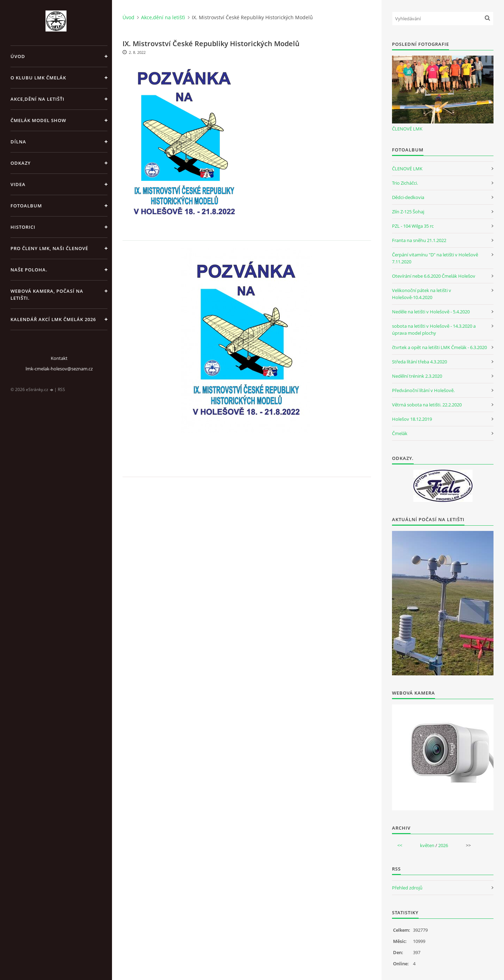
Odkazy (21, 163)
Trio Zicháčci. (405, 183)
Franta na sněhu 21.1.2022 (419, 240)
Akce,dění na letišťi (37, 99)
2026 (443, 845)
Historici (23, 227)
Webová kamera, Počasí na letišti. (47, 294)
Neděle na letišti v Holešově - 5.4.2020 (431, 312)
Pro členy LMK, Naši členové (49, 248)
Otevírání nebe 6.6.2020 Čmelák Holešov (434, 276)
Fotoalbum (26, 206)
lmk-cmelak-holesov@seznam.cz (59, 369)
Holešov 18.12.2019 (412, 419)
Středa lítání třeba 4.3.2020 (419, 362)
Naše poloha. (29, 270)
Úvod (18, 56)
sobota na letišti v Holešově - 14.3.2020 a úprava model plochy (434, 329)
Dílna (18, 142)
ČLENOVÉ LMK (407, 129)
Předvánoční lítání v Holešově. (423, 390)
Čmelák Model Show (38, 120)
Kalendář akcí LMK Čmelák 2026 (53, 319)
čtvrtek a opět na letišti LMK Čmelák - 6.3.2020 (439, 347)
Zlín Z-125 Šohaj (408, 212)
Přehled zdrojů (407, 888)
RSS (61, 389)
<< (400, 845)
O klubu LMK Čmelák (38, 78)
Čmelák (400, 433)
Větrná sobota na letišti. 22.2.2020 (427, 405)
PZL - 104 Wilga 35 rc (413, 226)
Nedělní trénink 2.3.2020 (417, 376)
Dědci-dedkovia (408, 197)
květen (427, 845)
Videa (18, 184)
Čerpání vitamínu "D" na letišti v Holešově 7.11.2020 (435, 258)
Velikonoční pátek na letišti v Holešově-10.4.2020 (422, 294)
